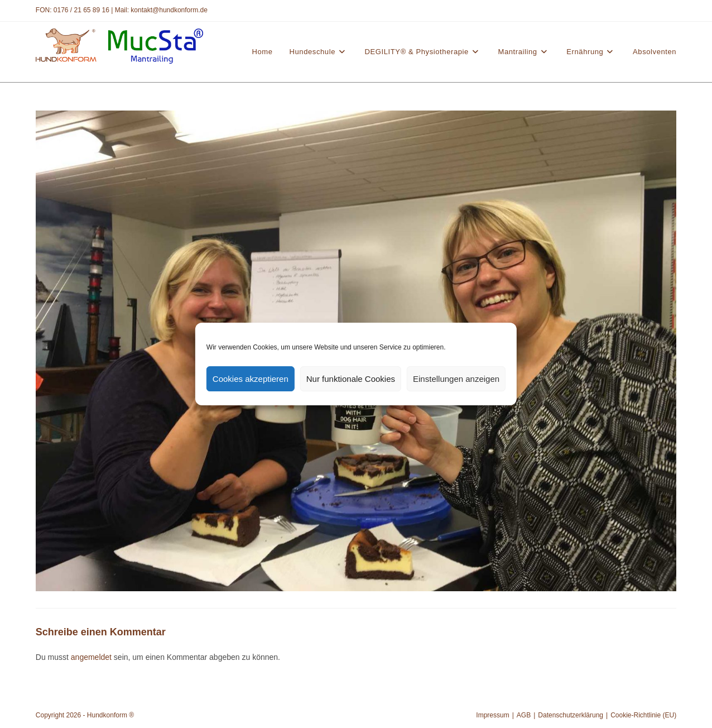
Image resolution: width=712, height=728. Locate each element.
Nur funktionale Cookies (351, 379)
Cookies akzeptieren (251, 379)
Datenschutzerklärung (571, 715)
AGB (524, 715)
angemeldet (91, 657)
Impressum (492, 715)
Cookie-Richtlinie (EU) (643, 715)
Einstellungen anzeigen (456, 379)
